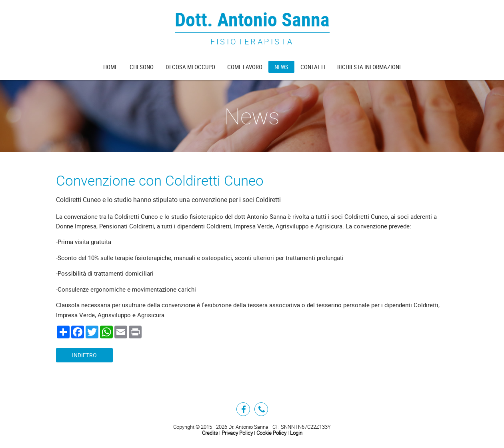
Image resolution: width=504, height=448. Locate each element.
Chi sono (142, 67)
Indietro (84, 355)
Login (296, 433)
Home (110, 67)
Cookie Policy (271, 433)
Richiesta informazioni (369, 67)
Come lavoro (245, 67)
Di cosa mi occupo (190, 67)
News (281, 67)
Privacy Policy (237, 433)
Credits (210, 433)
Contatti (313, 67)
